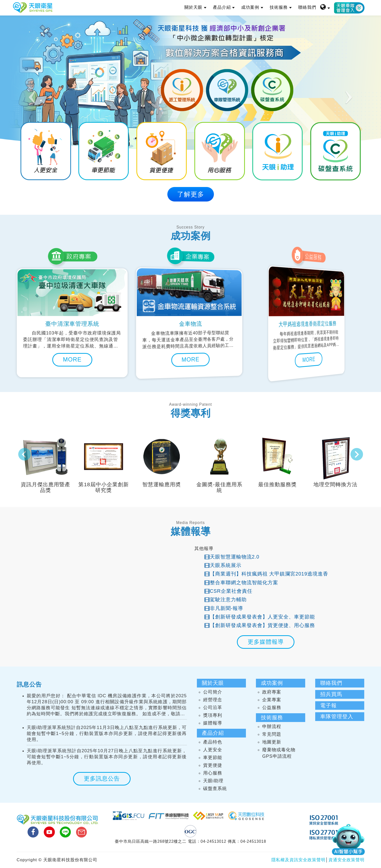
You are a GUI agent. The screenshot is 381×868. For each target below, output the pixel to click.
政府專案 (272, 692)
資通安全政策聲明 (346, 860)
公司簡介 (213, 692)
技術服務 (281, 7)
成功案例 (252, 7)
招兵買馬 (331, 694)
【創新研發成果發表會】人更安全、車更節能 (260, 617)
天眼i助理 (213, 781)
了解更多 (191, 194)
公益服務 (272, 707)
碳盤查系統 (215, 788)
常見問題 (272, 734)
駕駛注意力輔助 (226, 599)
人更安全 (213, 750)
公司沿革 (213, 707)
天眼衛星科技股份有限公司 (33, 8)
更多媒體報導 (266, 642)
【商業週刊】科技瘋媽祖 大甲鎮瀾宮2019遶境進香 (266, 574)
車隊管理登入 (337, 716)
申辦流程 (272, 726)
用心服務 (213, 773)
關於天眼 (195, 7)
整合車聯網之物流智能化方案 (241, 582)
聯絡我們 (307, 7)
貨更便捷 (213, 765)
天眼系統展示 (223, 565)
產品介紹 (224, 7)
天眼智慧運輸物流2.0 (232, 557)
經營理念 (213, 700)
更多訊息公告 (102, 778)
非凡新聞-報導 (224, 608)
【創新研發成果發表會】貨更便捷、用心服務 (260, 625)
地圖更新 (272, 742)
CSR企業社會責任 (228, 591)
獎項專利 (213, 715)
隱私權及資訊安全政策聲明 (298, 860)
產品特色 (213, 742)
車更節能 (213, 757)
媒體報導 (213, 723)
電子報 (328, 705)
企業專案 (272, 700)
